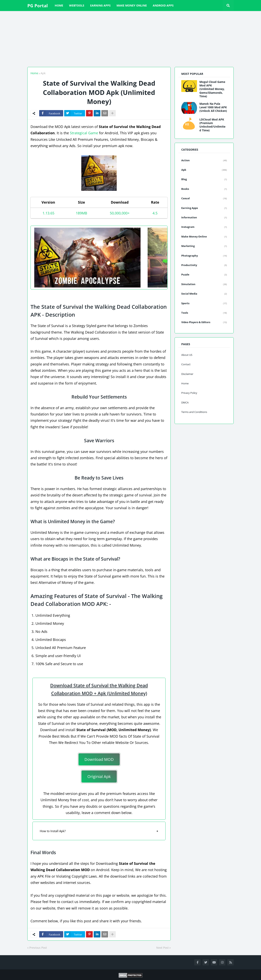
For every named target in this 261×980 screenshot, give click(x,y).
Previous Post (38, 948)
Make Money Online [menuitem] (132, 5)
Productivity (204, 265)
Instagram (204, 227)
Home (34, 73)
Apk (43, 73)
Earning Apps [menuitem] (100, 5)
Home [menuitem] (59, 5)
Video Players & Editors (204, 322)
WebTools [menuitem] (77, 5)
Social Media (204, 294)
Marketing (204, 246)
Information (204, 218)
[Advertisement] (118, 39)
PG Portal (38, 6)
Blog (204, 179)
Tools (204, 313)
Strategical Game (84, 133)
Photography (204, 256)
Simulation (204, 284)
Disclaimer (187, 374)
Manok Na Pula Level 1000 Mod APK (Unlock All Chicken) (213, 107)
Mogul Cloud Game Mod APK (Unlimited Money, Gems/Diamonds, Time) (212, 89)
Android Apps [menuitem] (163, 5)
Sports (204, 303)
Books (204, 189)
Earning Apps (204, 208)
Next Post (162, 948)
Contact (186, 364)
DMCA (185, 402)
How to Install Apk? (53, 831)
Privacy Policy (189, 393)
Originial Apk (99, 776)
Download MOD (99, 759)
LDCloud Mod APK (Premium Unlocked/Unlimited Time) (212, 125)
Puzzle (204, 275)
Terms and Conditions (194, 412)
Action (204, 160)
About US (187, 355)
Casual (204, 198)
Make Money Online (204, 237)
